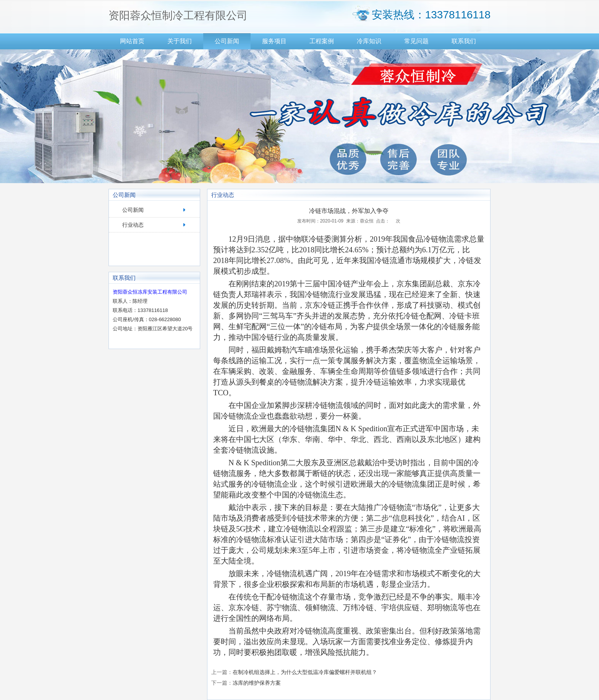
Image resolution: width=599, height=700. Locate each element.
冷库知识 (369, 41)
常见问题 (416, 41)
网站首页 (132, 41)
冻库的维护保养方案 (257, 683)
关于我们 (180, 41)
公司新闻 (227, 41)
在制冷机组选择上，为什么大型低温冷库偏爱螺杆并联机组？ (305, 672)
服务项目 (274, 41)
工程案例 (322, 41)
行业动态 (133, 225)
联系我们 (464, 41)
